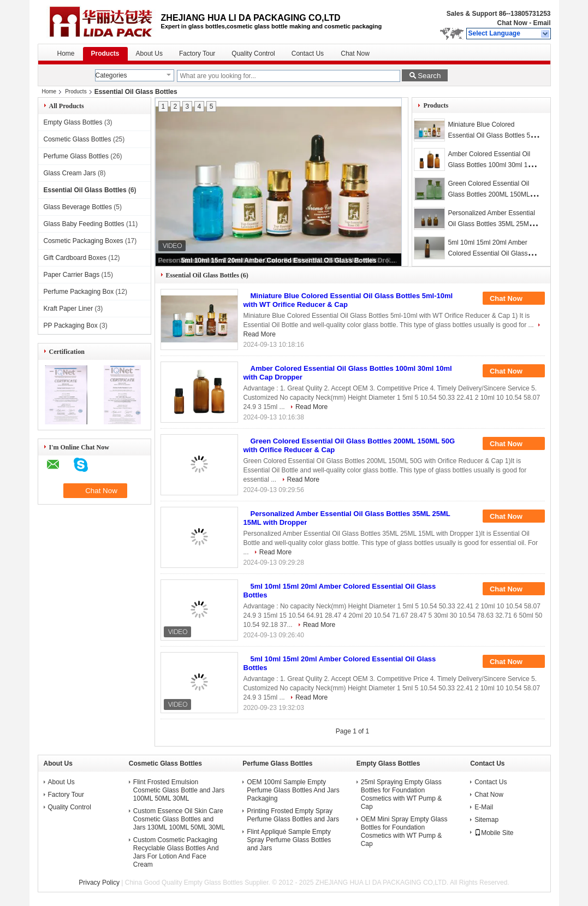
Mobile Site (494, 833)
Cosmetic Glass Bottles (78, 139)
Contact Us (308, 54)
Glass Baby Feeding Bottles (84, 224)
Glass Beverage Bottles (78, 207)
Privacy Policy (99, 883)
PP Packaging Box (71, 325)
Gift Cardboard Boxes (75, 258)
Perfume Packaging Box (79, 292)
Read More (311, 407)
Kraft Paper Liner (69, 309)
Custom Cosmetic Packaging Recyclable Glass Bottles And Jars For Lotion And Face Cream (176, 852)
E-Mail (484, 807)
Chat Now (512, 23)
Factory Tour (197, 54)
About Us (149, 54)
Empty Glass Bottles (73, 122)
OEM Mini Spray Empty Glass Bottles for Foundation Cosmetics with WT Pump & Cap (404, 831)
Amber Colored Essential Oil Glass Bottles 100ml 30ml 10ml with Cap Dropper (493, 165)
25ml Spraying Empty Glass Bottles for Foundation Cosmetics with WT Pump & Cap (401, 794)
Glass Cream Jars (70, 173)
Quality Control (253, 54)
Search (429, 76)
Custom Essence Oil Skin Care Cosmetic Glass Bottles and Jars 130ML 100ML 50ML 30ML (179, 819)
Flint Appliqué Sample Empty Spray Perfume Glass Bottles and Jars (289, 840)
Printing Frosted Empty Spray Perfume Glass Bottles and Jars (293, 815)
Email (542, 23)
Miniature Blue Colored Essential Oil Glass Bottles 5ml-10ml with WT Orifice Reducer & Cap (348, 300)
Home (66, 54)
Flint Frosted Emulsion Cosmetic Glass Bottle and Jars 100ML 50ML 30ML (179, 790)
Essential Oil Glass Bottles (85, 190)
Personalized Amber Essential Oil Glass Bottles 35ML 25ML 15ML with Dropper (491, 224)
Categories (111, 75)
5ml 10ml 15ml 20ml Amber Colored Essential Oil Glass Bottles (279, 260)
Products (105, 54)
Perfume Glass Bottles (76, 156)
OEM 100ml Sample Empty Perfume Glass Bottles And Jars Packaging (293, 790)
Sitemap (486, 820)
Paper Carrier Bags (72, 275)
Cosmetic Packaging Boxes (84, 241)
